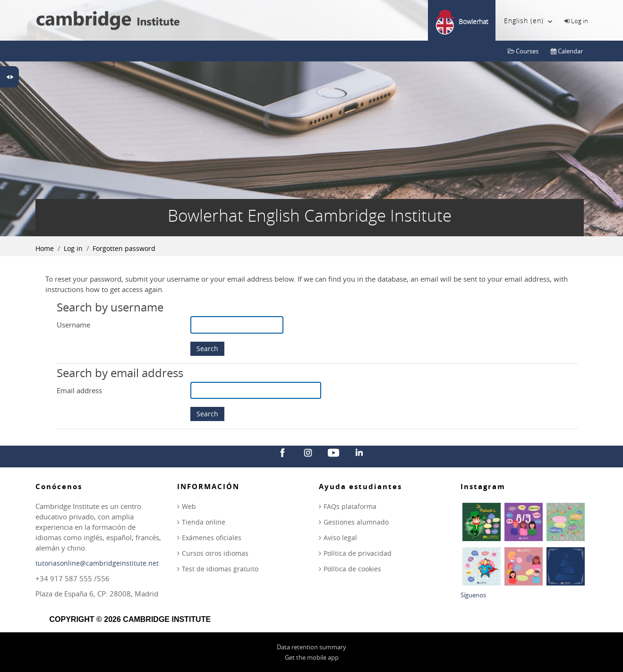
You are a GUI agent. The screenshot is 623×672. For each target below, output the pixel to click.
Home (45, 248)
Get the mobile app (312, 657)
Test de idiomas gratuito (220, 569)
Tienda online (204, 522)
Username (73, 325)
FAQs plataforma (350, 506)
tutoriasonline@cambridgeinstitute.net (97, 563)
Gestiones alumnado (356, 522)
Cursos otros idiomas (215, 553)
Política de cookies (352, 569)
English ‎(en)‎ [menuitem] (528, 21)
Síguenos (473, 595)
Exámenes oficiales (212, 538)
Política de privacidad (358, 553)
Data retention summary (311, 647)
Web (189, 506)
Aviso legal (340, 538)
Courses (523, 51)
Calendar (567, 51)
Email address (79, 390)
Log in (580, 21)
